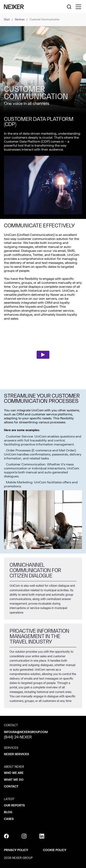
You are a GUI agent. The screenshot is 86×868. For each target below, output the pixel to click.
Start (7, 20)
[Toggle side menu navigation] (78, 7)
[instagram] (24, 836)
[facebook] (6, 836)
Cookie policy (55, 850)
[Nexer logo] (14, 7)
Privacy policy (16, 850)
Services (20, 20)
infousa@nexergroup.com (26, 732)
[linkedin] (42, 836)
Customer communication (45, 20)
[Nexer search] (69, 7)
